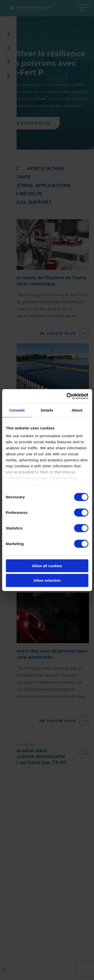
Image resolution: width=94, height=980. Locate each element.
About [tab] (77, 410)
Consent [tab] (17, 410)
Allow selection (47, 580)
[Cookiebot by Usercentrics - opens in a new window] (67, 396)
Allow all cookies (47, 566)
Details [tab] (47, 410)
